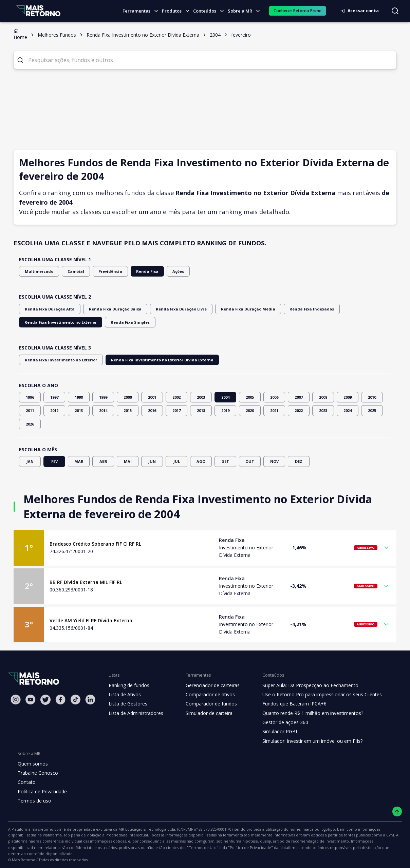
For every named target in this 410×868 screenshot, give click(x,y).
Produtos (178, 11)
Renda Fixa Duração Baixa (106, 309)
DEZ (299, 461)
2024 (348, 410)
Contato (26, 782)
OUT (250, 461)
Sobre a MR (246, 11)
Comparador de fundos (207, 704)
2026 (30, 424)
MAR (79, 461)
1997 (54, 397)
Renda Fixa (137, 271)
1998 (79, 397)
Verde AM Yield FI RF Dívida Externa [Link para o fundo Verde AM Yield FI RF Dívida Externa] (90, 621)
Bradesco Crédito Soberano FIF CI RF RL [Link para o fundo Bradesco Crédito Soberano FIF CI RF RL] (96, 544)
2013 (79, 410)
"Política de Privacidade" (65, 848)
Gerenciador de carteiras (209, 685)
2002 (176, 397)
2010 (372, 397)
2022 (299, 410)
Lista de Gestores (127, 704)
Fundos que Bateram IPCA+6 (289, 704)
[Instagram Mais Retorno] (16, 700)
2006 (274, 397)
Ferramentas (143, 11)
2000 (128, 397)
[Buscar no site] (395, 11)
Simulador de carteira (206, 713)
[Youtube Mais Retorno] (31, 700)
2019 (225, 410)
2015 (128, 410)
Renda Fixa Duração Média (228, 309)
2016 (152, 410)
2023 (323, 410)
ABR (103, 461)
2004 (225, 397)
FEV (54, 461)
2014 (103, 410)
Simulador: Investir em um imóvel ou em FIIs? (306, 741)
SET (225, 461)
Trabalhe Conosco (37, 773)
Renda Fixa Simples (42, 322)
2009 (348, 397)
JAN (30, 461)
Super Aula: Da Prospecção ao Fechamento (304, 685)
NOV (274, 461)
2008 (323, 397)
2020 (250, 410)
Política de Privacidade (42, 792)
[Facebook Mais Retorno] (60, 700)
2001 (152, 397)
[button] (205, 548)
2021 (274, 410)
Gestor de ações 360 (280, 722)
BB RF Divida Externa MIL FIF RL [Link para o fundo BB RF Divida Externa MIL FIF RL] (87, 582)
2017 (176, 410)
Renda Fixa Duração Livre (167, 309)
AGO (201, 461)
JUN (152, 461)
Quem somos (32, 764)
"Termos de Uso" (22, 848)
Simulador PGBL (276, 732)
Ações (166, 271)
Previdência (102, 271)
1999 (103, 397)
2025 (372, 410)
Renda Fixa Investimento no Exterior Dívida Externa (149, 360)
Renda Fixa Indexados (285, 309)
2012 (54, 410)
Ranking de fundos (128, 685)
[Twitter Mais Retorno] (45, 700)
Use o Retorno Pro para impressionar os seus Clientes (315, 695)
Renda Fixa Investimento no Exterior (352, 309)
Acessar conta (361, 11)
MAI (128, 461)
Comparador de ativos (206, 695)
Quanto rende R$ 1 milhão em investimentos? (306, 713)
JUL (176, 461)
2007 (299, 397)
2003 (201, 397)
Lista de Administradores (135, 713)
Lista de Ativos (124, 695)
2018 (201, 410)
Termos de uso (33, 801)
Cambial (71, 271)
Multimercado (37, 271)
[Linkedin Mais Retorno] (90, 700)
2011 (30, 410)
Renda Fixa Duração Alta (47, 309)
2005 (250, 397)
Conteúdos (211, 11)
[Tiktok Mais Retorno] (75, 700)
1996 (30, 397)
